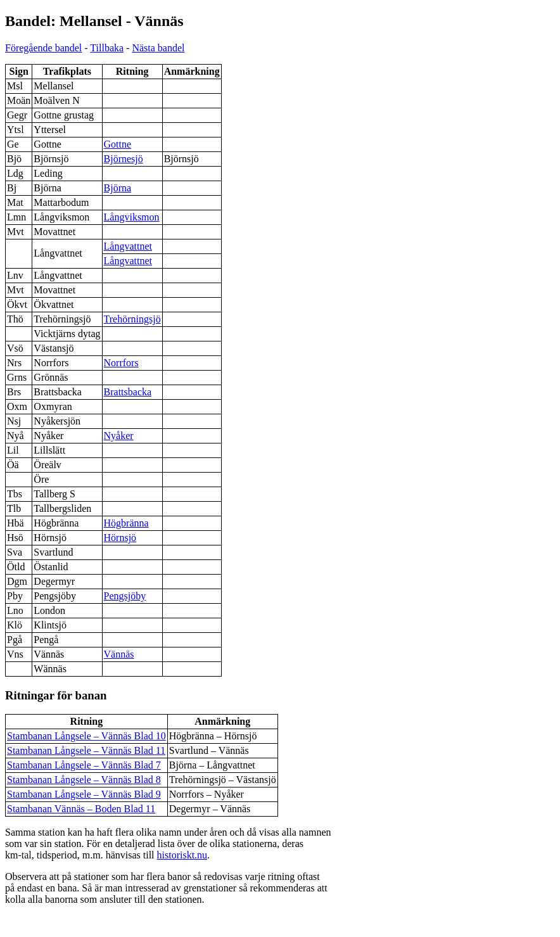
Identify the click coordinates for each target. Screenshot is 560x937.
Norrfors (121, 363)
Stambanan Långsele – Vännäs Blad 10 (86, 736)
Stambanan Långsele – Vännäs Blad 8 (84, 780)
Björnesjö (124, 159)
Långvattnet (128, 246)
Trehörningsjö (132, 319)
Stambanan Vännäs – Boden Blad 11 (81, 809)
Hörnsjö (120, 538)
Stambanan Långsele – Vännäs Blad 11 (86, 750)
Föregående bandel (43, 48)
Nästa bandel (158, 48)
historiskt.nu (182, 855)
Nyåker (119, 436)
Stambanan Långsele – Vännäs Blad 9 (84, 794)
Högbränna (126, 523)
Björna (118, 188)
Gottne (118, 144)
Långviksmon (132, 217)
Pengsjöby (125, 596)
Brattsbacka (128, 392)
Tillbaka (107, 48)
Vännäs (119, 654)
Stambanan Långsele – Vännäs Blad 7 (84, 765)
